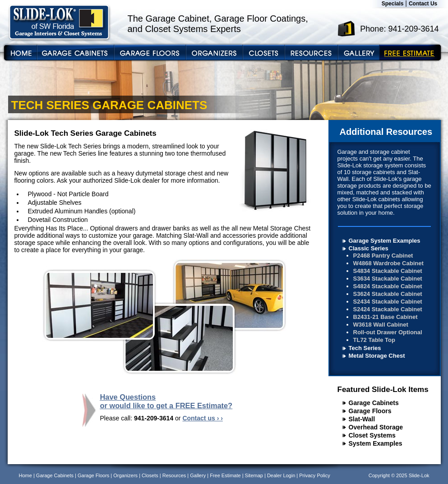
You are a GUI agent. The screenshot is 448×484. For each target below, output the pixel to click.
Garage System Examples (385, 241)
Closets (150, 475)
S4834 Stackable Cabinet (388, 271)
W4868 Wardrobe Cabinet (388, 263)
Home (25, 475)
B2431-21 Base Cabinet (386, 317)
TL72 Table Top (374, 340)
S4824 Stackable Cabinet (388, 286)
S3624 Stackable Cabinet (388, 294)
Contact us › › (202, 418)
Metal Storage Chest (377, 356)
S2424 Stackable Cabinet (388, 309)
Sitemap (254, 475)
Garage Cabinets (374, 403)
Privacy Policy (314, 475)
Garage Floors (370, 411)
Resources (174, 475)
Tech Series (365, 348)
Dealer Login (281, 475)
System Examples (376, 443)
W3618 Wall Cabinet (381, 325)
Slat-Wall (362, 419)
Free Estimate (225, 475)
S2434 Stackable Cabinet (388, 302)
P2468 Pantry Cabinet (383, 256)
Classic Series (369, 248)
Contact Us (423, 4)
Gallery (198, 475)
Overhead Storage (376, 427)
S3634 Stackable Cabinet (388, 279)
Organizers (125, 475)
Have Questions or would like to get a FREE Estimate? (166, 401)
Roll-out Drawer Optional (388, 332)
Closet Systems (372, 435)
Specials (393, 4)
